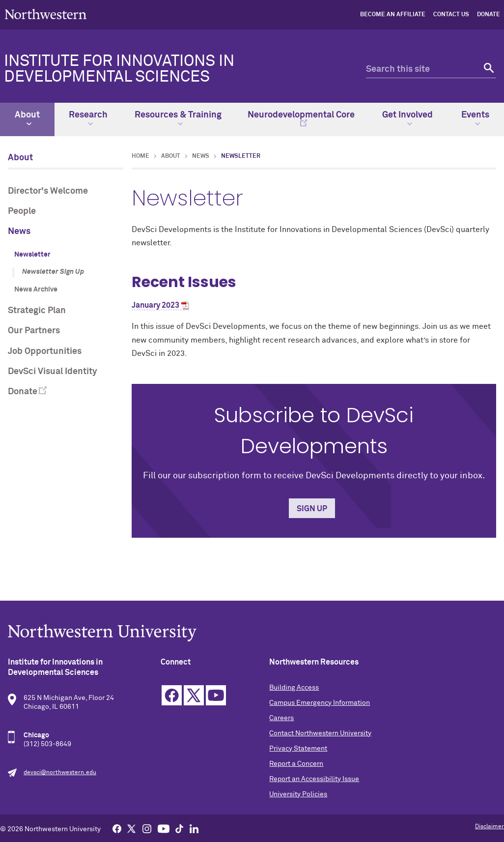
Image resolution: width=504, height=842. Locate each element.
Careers (281, 718)
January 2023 (155, 305)
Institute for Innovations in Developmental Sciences (119, 69)
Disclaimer (490, 827)
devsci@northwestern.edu (60, 773)
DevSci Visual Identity (53, 372)
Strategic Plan (37, 311)
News (19, 232)
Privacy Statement (298, 749)
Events (475, 118)
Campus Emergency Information (320, 703)
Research (88, 118)
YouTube (216, 695)
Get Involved (407, 118)
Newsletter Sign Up (53, 272)
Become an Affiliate (393, 15)
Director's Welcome (48, 191)
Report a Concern (296, 764)
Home (140, 156)
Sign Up (312, 509)
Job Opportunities (45, 351)
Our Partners (34, 331)
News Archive (36, 290)
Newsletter (32, 255)
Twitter (194, 695)
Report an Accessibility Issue (314, 779)
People (22, 211)
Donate (489, 15)
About (27, 118)
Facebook (172, 695)
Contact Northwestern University (320, 733)
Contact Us (451, 15)
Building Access (294, 688)
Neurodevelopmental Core (301, 115)
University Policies (298, 794)
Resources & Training (178, 118)
